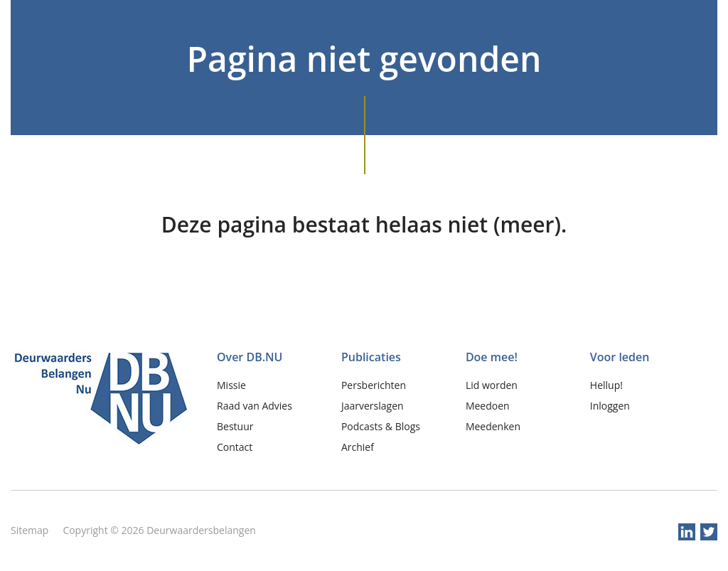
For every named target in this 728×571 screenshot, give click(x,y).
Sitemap (30, 530)
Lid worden (492, 385)
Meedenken (493, 426)
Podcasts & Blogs (381, 426)
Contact (235, 447)
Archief (358, 447)
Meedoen (488, 406)
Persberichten (374, 385)
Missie (231, 385)
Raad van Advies (255, 406)
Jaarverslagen (373, 406)
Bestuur (235, 426)
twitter (709, 532)
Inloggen (610, 406)
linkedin (687, 532)
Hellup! (606, 385)
